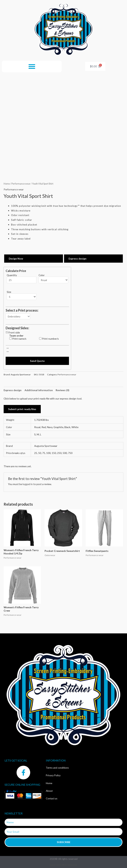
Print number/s (50, 339)
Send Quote (37, 361)
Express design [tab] (13, 390)
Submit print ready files (22, 409)
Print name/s (19, 339)
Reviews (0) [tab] (62, 390)
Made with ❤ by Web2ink (63, 865)
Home (7, 184)
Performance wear (21, 184)
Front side (14, 332)
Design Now (16, 259)
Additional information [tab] (39, 390)
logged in (28, 484)
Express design (78, 259)
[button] (32, 66)
